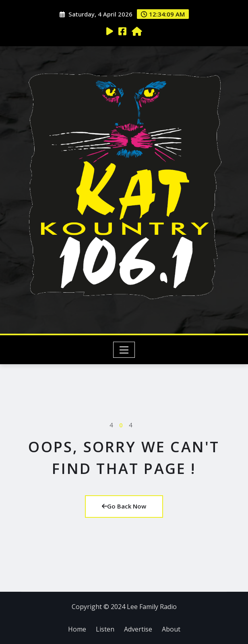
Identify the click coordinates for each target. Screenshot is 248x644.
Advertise (138, 629)
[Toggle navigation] (124, 350)
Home (77, 629)
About (171, 629)
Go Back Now (124, 506)
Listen (105, 629)
